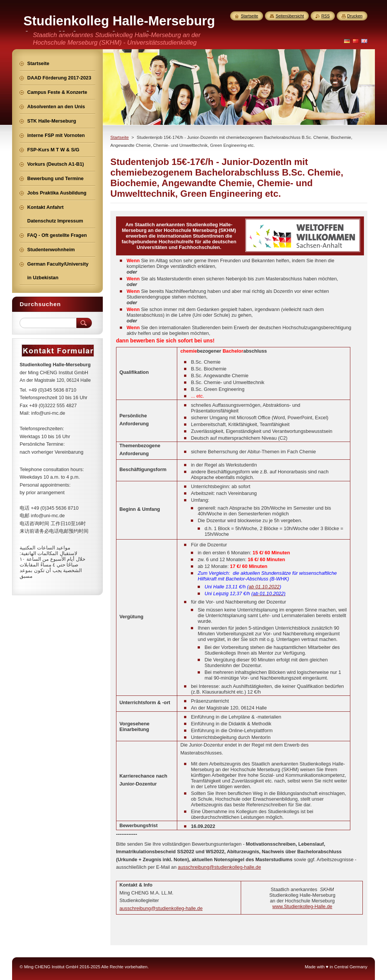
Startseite (120, 137)
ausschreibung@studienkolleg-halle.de (220, 867)
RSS (325, 16)
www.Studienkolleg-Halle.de (303, 906)
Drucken (355, 16)
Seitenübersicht (290, 16)
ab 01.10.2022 (264, 587)
